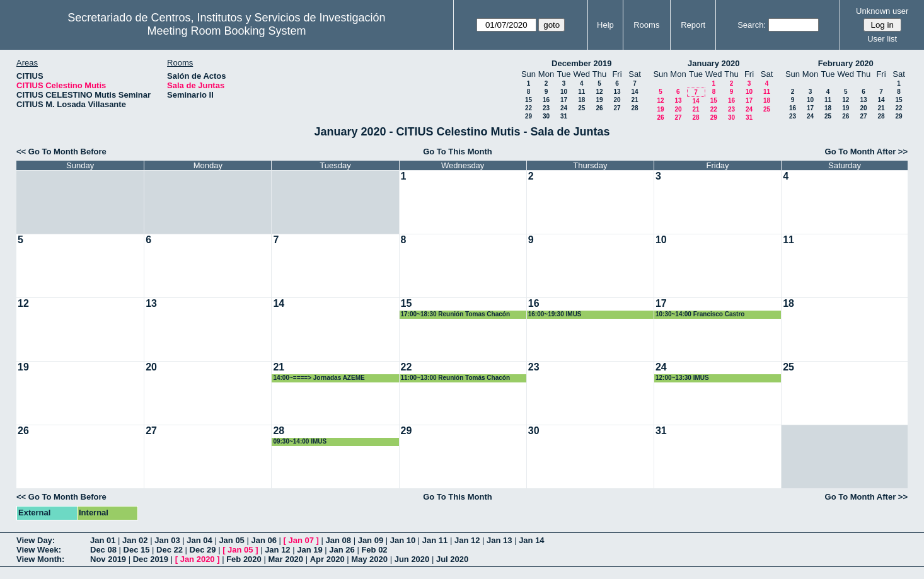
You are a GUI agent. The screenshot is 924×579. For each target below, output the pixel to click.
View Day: (36, 540)
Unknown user (882, 11)
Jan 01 (103, 540)
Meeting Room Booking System (226, 31)
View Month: (40, 559)
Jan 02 (135, 540)
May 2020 (369, 559)
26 (599, 108)
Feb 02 (374, 550)
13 (617, 92)
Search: (752, 25)
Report (693, 25)
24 (564, 108)
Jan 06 (263, 540)
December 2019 (581, 63)
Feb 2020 (244, 559)
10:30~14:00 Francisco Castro (700, 314)
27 (617, 108)
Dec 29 (203, 550)
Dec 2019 (151, 559)
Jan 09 (371, 540)
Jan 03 (167, 540)
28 (634, 108)
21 (634, 100)
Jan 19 (309, 550)
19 (599, 100)
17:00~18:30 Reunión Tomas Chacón (455, 314)
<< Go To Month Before (61, 152)
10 (564, 92)
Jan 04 (199, 540)
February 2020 (846, 63)
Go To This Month (458, 152)
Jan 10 (403, 540)
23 (546, 108)
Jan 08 (338, 540)
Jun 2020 (412, 559)
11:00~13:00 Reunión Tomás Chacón (455, 378)
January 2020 (713, 63)
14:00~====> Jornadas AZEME (319, 378)
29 (528, 116)
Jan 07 (301, 540)
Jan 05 (231, 540)
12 (599, 92)
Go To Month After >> (866, 152)
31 (564, 116)
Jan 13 (499, 540)
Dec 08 (103, 550)
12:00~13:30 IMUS (682, 378)
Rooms (646, 25)
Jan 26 (342, 550)
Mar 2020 (286, 559)
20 (617, 100)
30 (546, 116)
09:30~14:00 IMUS (300, 441)
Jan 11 (435, 540)
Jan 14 (531, 540)
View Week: (39, 550)
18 (581, 100)
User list (882, 39)
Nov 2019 (108, 559)
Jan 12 (467, 540)
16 (546, 100)
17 (564, 100)
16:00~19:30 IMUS (555, 314)
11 (581, 92)
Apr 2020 (327, 559)
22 (528, 108)
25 (581, 108)
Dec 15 (137, 550)
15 (528, 100)
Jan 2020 (198, 559)
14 (634, 92)
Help (605, 25)
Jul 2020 (452, 559)
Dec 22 (170, 550)
